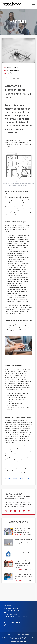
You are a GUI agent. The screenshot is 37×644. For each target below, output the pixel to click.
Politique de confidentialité (11, 637)
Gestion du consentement (19, 639)
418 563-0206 (12, 615)
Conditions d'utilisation (28, 637)
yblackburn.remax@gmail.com (20, 617)
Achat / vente (11, 67)
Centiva (23, 642)
